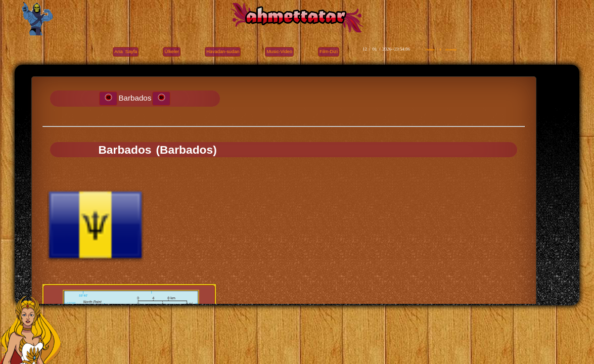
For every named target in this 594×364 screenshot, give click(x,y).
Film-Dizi (329, 52)
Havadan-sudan (223, 52)
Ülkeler (172, 52)
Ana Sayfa (126, 52)
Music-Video (279, 52)
